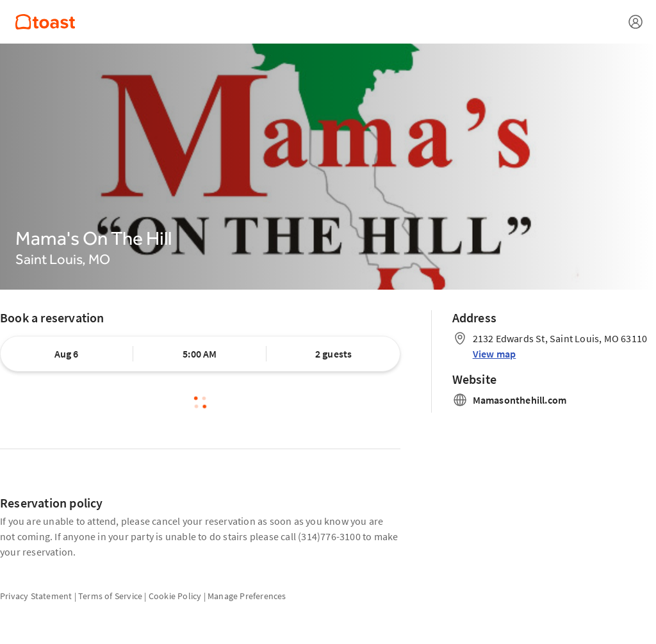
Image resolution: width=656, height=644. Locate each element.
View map (495, 354)
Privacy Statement (36, 596)
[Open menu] (635, 22)
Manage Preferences (247, 596)
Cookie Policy (175, 596)
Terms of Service (110, 596)
